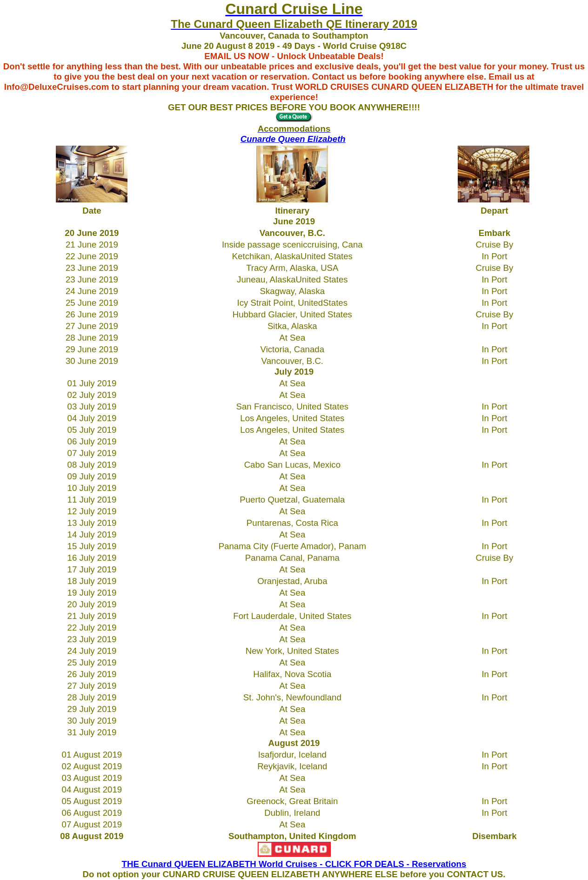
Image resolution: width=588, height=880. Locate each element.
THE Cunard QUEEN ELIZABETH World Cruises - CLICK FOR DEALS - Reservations (294, 864)
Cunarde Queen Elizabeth (293, 139)
